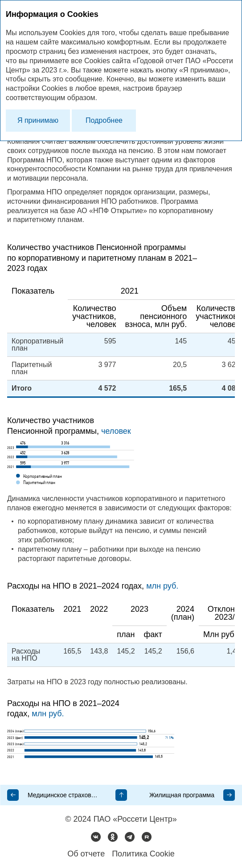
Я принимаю (38, 120)
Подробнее (104, 120)
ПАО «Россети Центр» (135, 819)
